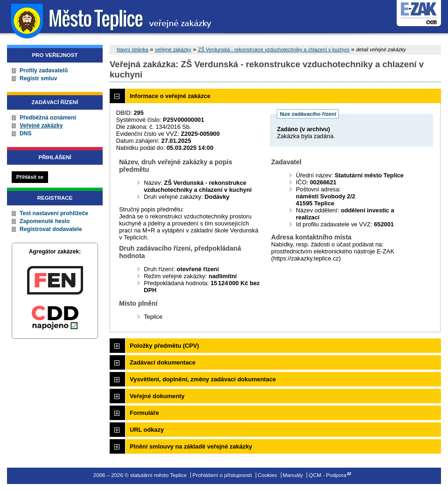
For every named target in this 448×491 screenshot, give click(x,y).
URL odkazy (147, 430)
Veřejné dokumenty (157, 396)
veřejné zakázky (173, 49)
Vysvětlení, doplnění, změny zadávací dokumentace (203, 379)
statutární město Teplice (112, 20)
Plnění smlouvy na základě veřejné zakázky (191, 446)
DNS (26, 133)
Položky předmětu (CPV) (164, 346)
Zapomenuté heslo (45, 221)
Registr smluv (38, 78)
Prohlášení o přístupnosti (222, 475)
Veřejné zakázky (41, 126)
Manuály (293, 475)
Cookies (267, 475)
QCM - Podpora (328, 475)
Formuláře (144, 413)
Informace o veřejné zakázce (170, 96)
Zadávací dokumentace (163, 362)
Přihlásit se (30, 177)
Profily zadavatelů (44, 70)
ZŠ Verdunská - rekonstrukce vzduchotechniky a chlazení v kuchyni (274, 49)
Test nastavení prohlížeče (54, 213)
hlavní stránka (133, 49)
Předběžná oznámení (48, 118)
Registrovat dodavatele (51, 229)
